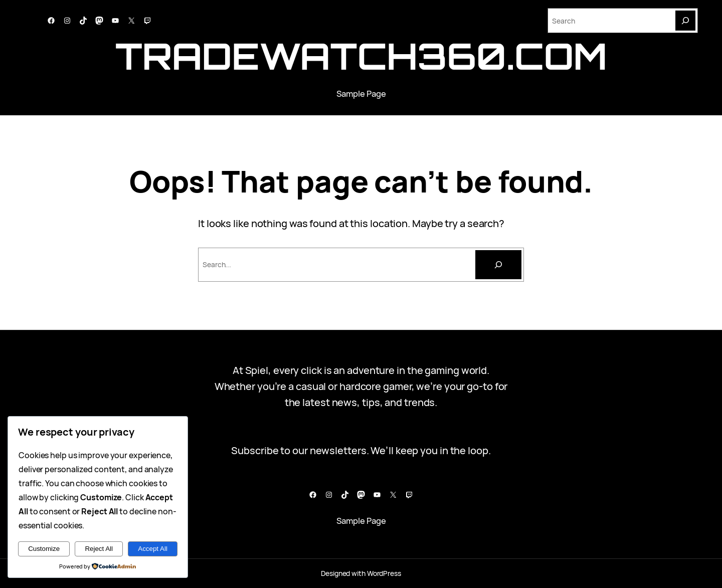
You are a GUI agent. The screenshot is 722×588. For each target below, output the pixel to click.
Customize (44, 549)
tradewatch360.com (361, 56)
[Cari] (498, 265)
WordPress (384, 573)
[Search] (685, 21)
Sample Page (361, 93)
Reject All (99, 549)
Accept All (153, 549)
